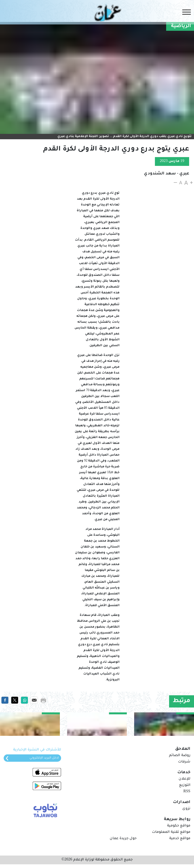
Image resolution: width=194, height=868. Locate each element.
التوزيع (185, 785)
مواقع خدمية (180, 839)
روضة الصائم (180, 756)
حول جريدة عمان (123, 839)
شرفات (184, 762)
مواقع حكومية (179, 826)
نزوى (186, 809)
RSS (187, 792)
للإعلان (184, 779)
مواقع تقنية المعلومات (171, 832)
